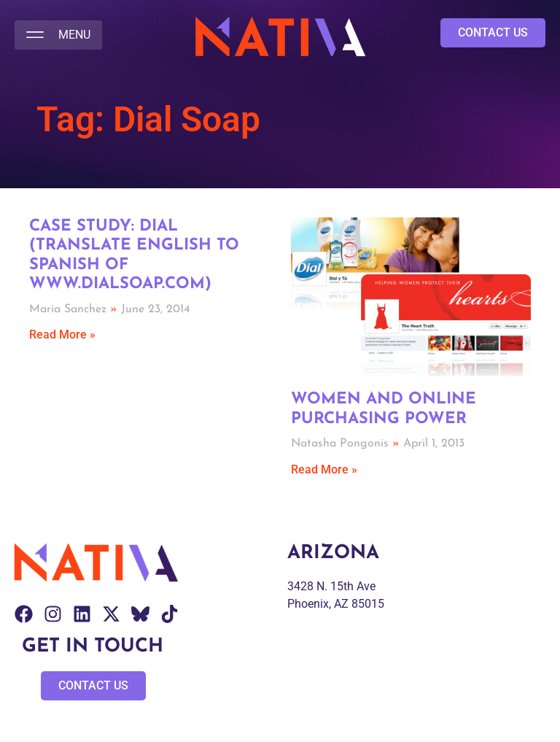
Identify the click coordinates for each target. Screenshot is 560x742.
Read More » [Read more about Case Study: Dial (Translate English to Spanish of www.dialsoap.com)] (62, 335)
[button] (58, 35)
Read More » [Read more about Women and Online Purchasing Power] (324, 469)
